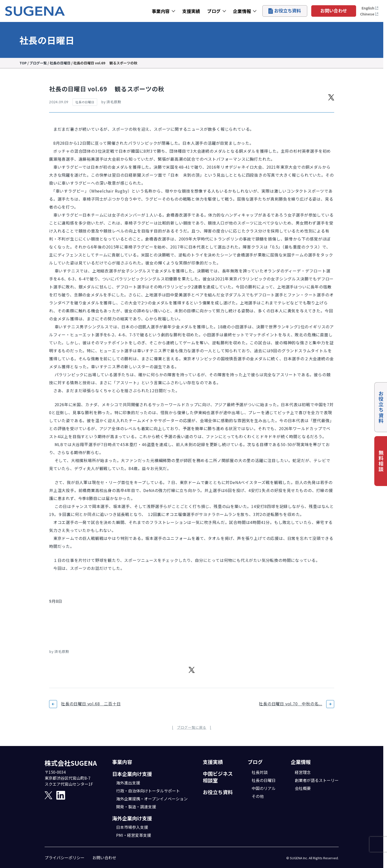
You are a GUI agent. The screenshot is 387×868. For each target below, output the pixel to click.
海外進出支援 (128, 783)
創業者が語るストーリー (317, 780)
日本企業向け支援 (132, 774)
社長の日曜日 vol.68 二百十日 (91, 704)
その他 (258, 796)
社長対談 (260, 772)
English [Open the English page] (370, 8)
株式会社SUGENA (71, 763)
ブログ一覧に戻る (192, 727)
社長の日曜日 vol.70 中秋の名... (291, 704)
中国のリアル (264, 788)
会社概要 (303, 788)
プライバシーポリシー (65, 858)
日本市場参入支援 (132, 827)
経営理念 (303, 772)
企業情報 (242, 11)
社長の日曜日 (264, 780)
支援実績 (191, 11)
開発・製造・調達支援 (136, 807)
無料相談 (381, 461)
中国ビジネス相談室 (218, 777)
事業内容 (161, 11)
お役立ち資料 (285, 10)
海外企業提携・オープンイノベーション (152, 799)
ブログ (214, 11)
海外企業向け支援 (132, 818)
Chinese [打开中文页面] (369, 14)
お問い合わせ (334, 10)
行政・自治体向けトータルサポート (148, 791)
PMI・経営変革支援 (134, 835)
